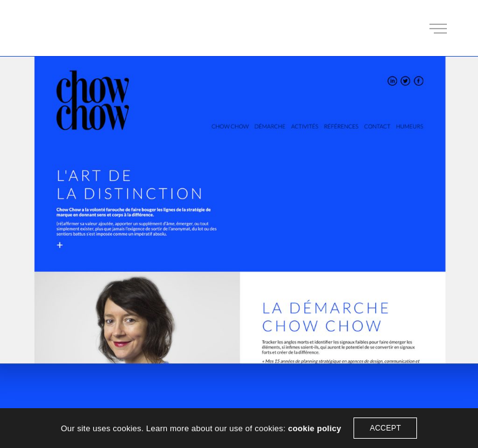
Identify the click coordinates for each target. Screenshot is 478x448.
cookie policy (315, 428)
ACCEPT (385, 428)
